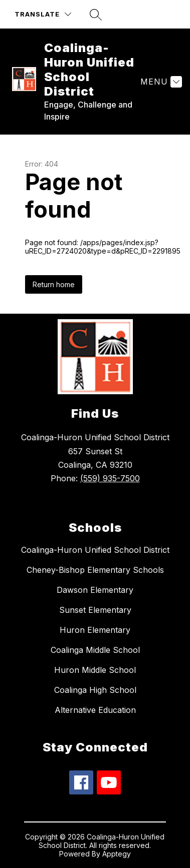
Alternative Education (95, 710)
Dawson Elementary (95, 590)
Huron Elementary (95, 630)
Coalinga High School (95, 690)
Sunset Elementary (95, 610)
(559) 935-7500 (110, 478)
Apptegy (117, 854)
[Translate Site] (43, 14)
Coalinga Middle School (95, 650)
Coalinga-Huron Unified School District (95, 550)
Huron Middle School (95, 670)
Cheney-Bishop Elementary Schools (95, 570)
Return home (54, 284)
